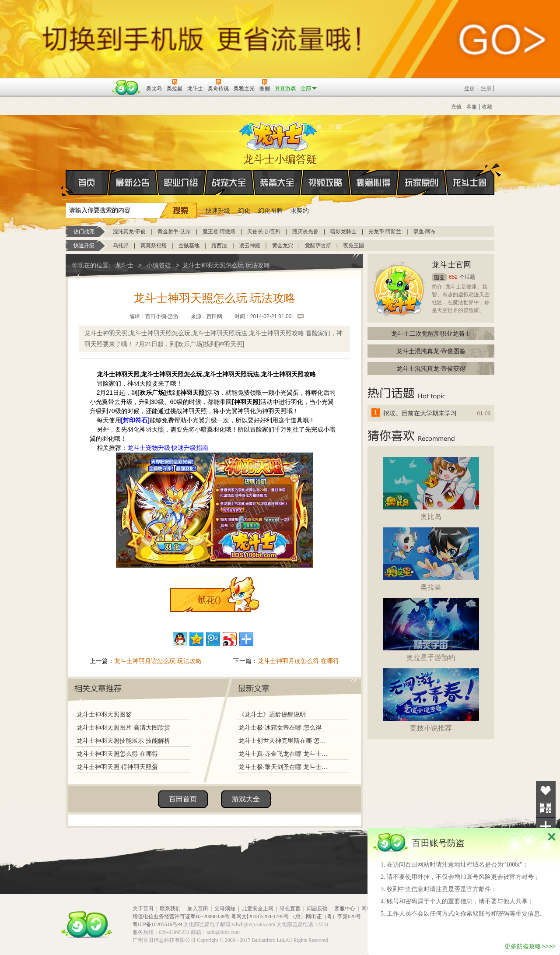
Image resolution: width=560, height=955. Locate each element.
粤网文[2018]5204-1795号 (260, 916)
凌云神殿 (250, 246)
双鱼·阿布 (425, 232)
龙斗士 (279, 134)
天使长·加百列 (264, 232)
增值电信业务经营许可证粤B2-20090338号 (181, 916)
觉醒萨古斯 (318, 246)
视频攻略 (325, 183)
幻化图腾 (270, 211)
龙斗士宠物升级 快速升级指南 (168, 448)
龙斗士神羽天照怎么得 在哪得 (117, 754)
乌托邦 (121, 246)
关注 (546, 808)
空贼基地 (189, 246)
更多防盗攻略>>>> (530, 946)
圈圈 (439, 277)
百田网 (127, 88)
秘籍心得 (374, 183)
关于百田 (143, 909)
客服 (472, 107)
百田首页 (183, 799)
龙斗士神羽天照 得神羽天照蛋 (117, 767)
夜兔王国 (353, 246)
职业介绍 (181, 183)
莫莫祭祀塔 (154, 246)
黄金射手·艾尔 (174, 232)
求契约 (300, 211)
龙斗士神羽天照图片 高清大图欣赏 (123, 727)
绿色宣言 (290, 909)
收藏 (487, 107)
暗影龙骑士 (343, 232)
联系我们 (170, 909)
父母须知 (225, 909)
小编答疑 (159, 265)
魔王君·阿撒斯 (219, 232)
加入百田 (198, 909)
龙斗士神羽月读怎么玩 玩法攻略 (158, 661)
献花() (209, 600)
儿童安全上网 (258, 909)
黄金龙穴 (283, 246)
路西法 (219, 246)
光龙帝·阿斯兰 (385, 232)
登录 (469, 88)
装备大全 (277, 183)
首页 (66, 183)
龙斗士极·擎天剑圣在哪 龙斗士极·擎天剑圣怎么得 (284, 767)
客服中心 (345, 909)
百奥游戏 (87, 82)
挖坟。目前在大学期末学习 (420, 413)
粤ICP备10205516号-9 (157, 924)
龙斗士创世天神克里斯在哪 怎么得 (284, 741)
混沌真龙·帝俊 (129, 232)
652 (453, 277)
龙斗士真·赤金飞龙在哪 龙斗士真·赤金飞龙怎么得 (284, 754)
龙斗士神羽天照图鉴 (104, 714)
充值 (456, 107)
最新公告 (133, 183)
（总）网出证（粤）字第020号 (325, 916)
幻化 (244, 211)
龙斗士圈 (470, 174)
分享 (546, 827)
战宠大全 (229, 183)
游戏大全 (246, 799)
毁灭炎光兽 (305, 232)
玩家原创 (422, 183)
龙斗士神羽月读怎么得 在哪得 (298, 661)
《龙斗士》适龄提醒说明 (272, 714)
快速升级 (218, 211)
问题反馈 (317, 909)
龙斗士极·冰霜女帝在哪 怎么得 (280, 727)
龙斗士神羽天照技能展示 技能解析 (123, 741)
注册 (486, 88)
